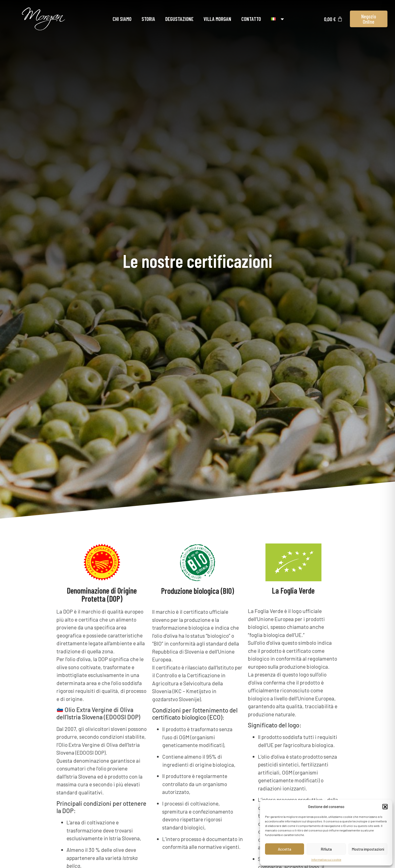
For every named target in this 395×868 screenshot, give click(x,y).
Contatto (251, 19)
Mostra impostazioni (368, 849)
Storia (148, 19)
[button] (385, 807)
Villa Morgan (217, 19)
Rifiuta (326, 849)
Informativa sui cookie (326, 859)
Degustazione (179, 19)
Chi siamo (122, 19)
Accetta (285, 849)
